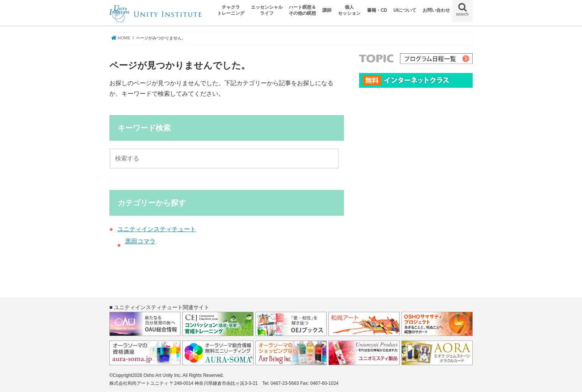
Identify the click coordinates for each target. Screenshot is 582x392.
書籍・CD (377, 10)
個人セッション (349, 10)
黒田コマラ (140, 241)
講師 (327, 10)
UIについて (405, 10)
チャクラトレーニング (231, 10)
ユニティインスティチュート (157, 229)
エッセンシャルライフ (267, 10)
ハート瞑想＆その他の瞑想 (302, 10)
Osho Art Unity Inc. (162, 375)
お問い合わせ (436, 10)
